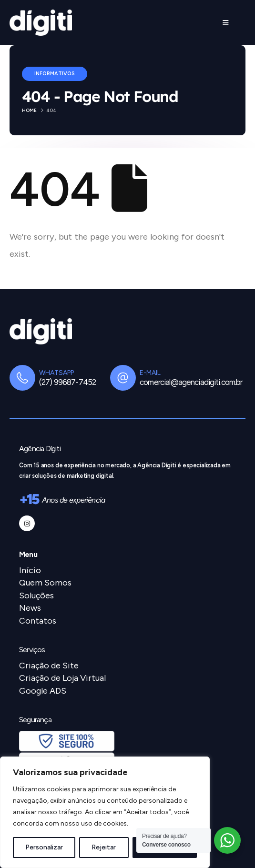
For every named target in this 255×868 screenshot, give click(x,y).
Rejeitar (104, 847)
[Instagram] (27, 523)
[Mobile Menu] (226, 23)
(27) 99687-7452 (67, 382)
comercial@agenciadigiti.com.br (191, 382)
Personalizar (44, 847)
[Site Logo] (41, 23)
